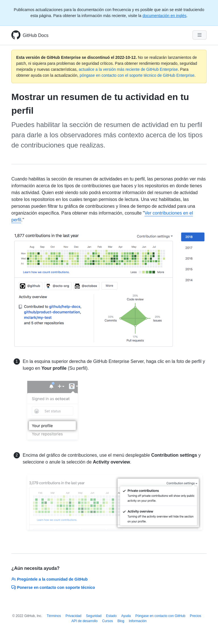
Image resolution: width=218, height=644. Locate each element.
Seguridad (94, 616)
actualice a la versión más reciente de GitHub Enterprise (128, 69)
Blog (121, 621)
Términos (54, 616)
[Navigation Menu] (200, 35)
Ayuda (126, 616)
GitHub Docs (36, 35)
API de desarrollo (85, 621)
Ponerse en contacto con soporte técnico (53, 587)
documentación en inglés (164, 16)
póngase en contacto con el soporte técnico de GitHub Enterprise (137, 75)
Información (138, 621)
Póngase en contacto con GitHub (160, 616)
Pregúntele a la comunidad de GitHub (50, 579)
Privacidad (74, 616)
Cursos (108, 621)
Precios (196, 616)
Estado (111, 616)
